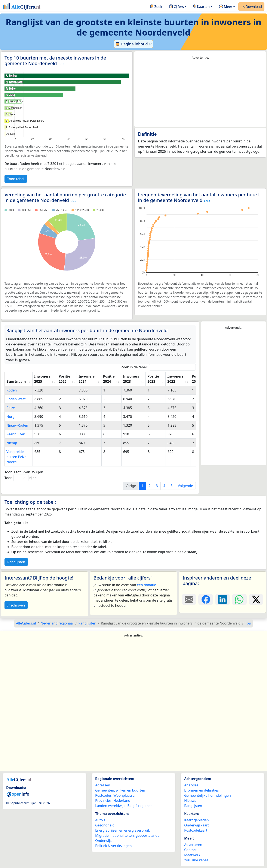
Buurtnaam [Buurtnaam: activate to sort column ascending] (16, 381)
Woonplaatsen (125, 795)
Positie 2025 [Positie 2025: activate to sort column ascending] (64, 379)
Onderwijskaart (197, 825)
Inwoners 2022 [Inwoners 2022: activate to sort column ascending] (175, 379)
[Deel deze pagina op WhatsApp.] (239, 599)
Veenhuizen (16, 434)
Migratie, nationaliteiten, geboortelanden (128, 835)
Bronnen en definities (201, 790)
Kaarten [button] (201, 7)
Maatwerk (192, 855)
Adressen (103, 785)
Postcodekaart (196, 830)
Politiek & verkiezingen (113, 846)
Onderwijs (103, 841)
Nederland (122, 801)
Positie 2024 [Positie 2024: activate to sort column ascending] (109, 379)
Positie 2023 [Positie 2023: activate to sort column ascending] (153, 379)
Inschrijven (16, 605)
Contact (190, 850)
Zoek (156, 7)
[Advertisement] (200, 93)
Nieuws (190, 801)
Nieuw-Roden (17, 425)
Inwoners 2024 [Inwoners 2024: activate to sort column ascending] (87, 379)
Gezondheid (105, 825)
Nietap (12, 443)
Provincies (103, 801)
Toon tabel (16, 179)
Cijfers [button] (176, 7)
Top (248, 623)
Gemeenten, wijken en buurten (120, 790)
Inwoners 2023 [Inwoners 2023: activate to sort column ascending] (131, 379)
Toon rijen (21, 478)
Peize (11, 408)
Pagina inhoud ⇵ (134, 44)
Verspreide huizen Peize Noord (16, 457)
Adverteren (193, 845)
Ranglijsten (16, 562)
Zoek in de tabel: (158, 367)
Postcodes (103, 795)
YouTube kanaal (197, 860)
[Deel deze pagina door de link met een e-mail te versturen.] (189, 599)
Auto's (100, 820)
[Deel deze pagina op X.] (256, 599)
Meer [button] (226, 7)
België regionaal (140, 806)
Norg (10, 417)
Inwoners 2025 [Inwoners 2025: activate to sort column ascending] (42, 379)
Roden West (16, 399)
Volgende (185, 486)
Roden (12, 390)
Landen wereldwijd (110, 806)
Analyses (191, 785)
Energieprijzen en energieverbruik (122, 830)
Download (251, 7)
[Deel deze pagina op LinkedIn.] (222, 599)
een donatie (146, 585)
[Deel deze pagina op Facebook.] (206, 599)
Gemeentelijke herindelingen (208, 795)
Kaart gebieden (197, 820)
